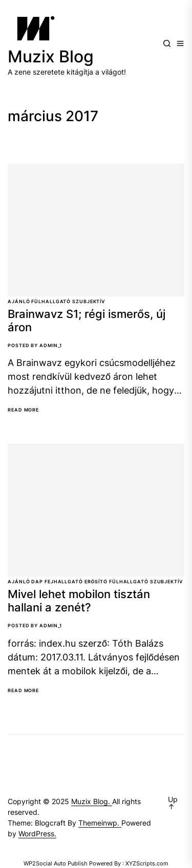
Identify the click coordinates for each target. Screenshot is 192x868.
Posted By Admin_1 (35, 345)
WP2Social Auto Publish (56, 863)
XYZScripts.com (147, 863)
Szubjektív (89, 301)
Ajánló (19, 301)
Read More (23, 410)
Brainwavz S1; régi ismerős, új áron (87, 321)
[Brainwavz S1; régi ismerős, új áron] (96, 230)
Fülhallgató (51, 301)
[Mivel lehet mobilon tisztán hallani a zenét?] (96, 510)
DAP (37, 581)
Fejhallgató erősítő (76, 581)
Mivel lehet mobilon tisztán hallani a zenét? (79, 601)
